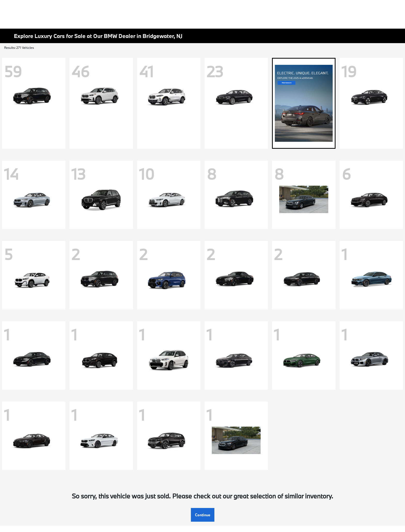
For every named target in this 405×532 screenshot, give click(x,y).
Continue (203, 515)
